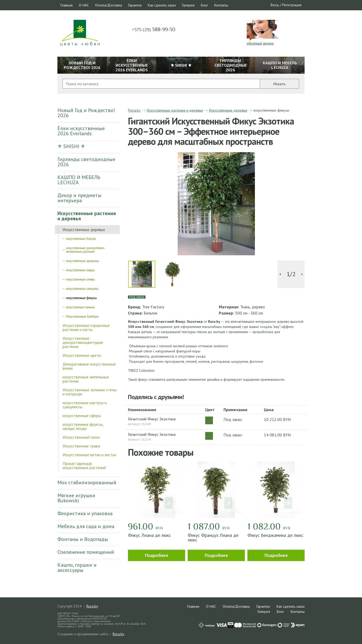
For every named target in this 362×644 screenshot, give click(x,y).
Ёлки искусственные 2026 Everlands (81, 131)
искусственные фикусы (81, 298)
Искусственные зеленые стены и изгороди (90, 392)
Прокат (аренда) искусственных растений (84, 465)
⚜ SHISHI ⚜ (71, 146)
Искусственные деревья (84, 230)
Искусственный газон (81, 437)
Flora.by (134, 110)
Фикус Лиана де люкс (149, 535)
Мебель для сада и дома (86, 526)
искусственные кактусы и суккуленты (85, 405)
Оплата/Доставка (109, 5)
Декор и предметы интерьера (79, 198)
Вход (275, 5)
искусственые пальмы (80, 307)
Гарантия (135, 5)
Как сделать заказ (162, 5)
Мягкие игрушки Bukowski (76, 498)
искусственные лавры (80, 270)
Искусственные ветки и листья (89, 455)
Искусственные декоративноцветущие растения (83, 342)
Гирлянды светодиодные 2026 (86, 162)
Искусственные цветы (82, 355)
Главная (67, 5)
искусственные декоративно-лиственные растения (85, 250)
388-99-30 (153, 29)
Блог (204, 5)
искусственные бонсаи (81, 239)
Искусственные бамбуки (82, 316)
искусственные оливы (80, 279)
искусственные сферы (82, 416)
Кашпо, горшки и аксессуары (77, 567)
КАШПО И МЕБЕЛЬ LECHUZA (79, 180)
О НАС (84, 5)
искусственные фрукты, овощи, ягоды (83, 426)
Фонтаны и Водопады (83, 539)
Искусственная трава (81, 446)
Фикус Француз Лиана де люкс (213, 537)
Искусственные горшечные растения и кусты (86, 327)
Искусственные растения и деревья (87, 216)
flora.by (92, 606)
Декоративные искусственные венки (89, 366)
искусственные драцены (82, 261)
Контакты (221, 5)
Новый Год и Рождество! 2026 (86, 113)
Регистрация (292, 5)
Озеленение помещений (86, 552)
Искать (279, 84)
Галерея (188, 5)
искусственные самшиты (82, 289)
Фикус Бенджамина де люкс (275, 535)
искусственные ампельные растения (86, 379)
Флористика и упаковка (85, 513)
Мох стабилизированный (87, 482)
